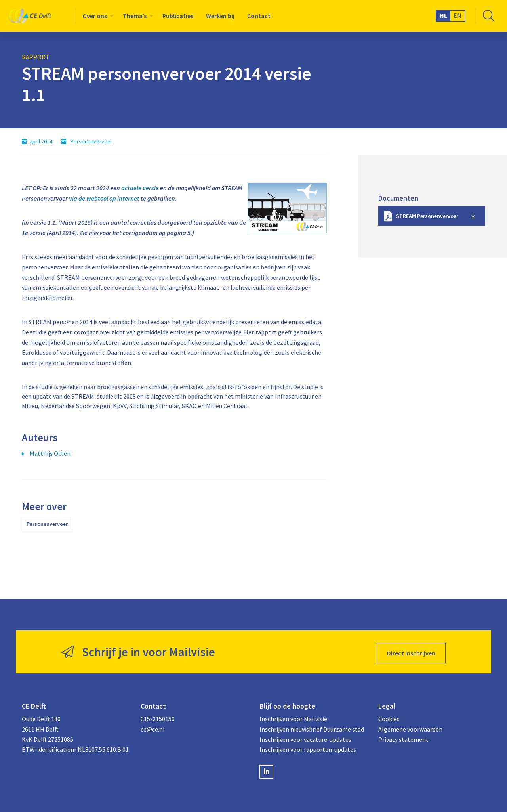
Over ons (95, 16)
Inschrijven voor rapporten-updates (308, 747)
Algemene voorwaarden (410, 727)
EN (457, 15)
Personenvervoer (47, 524)
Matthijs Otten (50, 453)
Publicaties (178, 16)
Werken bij (220, 16)
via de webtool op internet (104, 198)
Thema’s (135, 16)
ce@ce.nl (153, 727)
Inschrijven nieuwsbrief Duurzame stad (312, 727)
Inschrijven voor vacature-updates (305, 737)
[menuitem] (96, 16)
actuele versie (140, 188)
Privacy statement (403, 737)
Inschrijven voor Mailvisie (293, 717)
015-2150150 (158, 717)
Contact (259, 16)
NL (443, 15)
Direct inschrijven (411, 651)
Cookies (389, 717)
